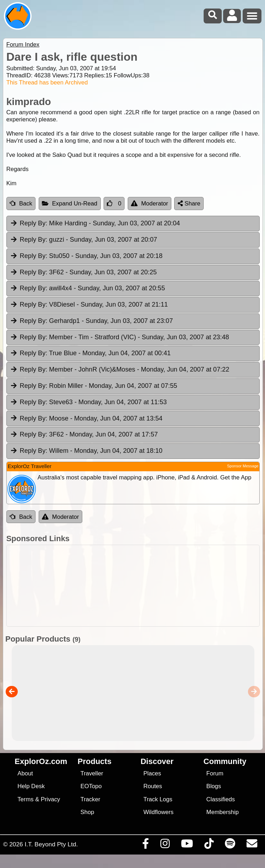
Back (21, 204)
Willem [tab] (86, 451)
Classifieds (221, 799)
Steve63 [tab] (88, 402)
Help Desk (31, 786)
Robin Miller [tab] (94, 386)
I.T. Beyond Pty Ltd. (51, 844)
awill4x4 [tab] (87, 289)
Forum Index (23, 45)
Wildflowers (158, 812)
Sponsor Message (243, 466)
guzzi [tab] (84, 240)
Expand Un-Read (70, 204)
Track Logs (158, 799)
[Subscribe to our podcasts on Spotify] (230, 845)
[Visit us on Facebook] (145, 845)
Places (152, 773)
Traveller (92, 773)
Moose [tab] (86, 419)
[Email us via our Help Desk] (252, 845)
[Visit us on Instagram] (165, 845)
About (25, 773)
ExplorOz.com (41, 761)
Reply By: (34, 223)
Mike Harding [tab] (95, 224)
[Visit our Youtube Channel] (187, 845)
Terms (25, 799)
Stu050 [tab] (86, 256)
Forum (215, 773)
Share (189, 204)
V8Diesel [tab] (89, 305)
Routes (153, 786)
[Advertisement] (136, 586)
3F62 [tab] (83, 273)
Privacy (51, 799)
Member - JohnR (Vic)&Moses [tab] (120, 370)
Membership (223, 812)
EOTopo (91, 786)
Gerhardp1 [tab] (92, 321)
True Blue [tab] (90, 353)
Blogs (214, 786)
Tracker (90, 799)
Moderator (150, 204)
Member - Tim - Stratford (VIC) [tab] (120, 337)
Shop (87, 812)
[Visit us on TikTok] (209, 845)
